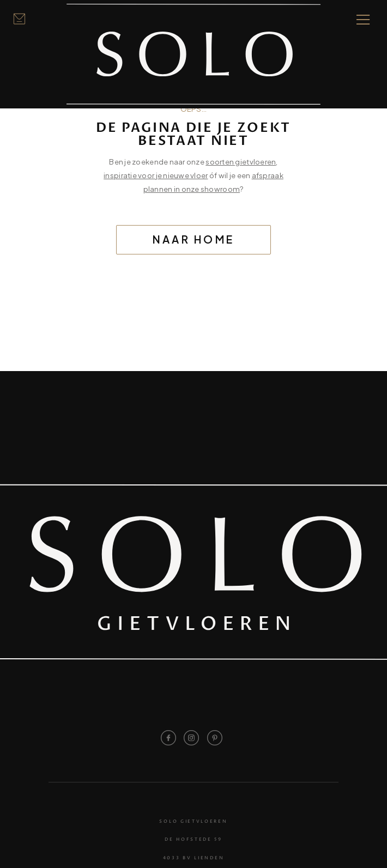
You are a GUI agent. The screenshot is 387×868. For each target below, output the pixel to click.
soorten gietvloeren (241, 162)
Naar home (194, 239)
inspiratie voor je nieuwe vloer (156, 175)
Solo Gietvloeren (193, 821)
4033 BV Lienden (194, 858)
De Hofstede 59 (194, 839)
